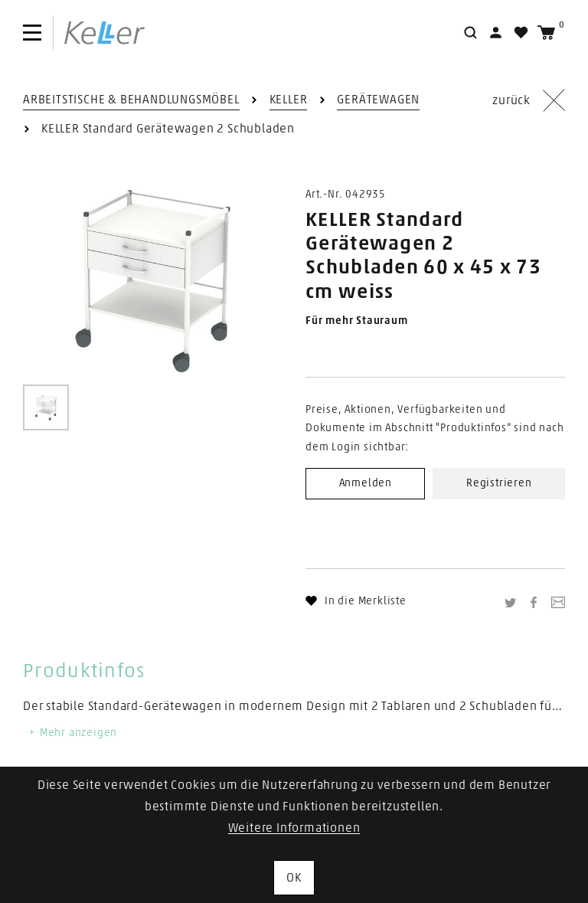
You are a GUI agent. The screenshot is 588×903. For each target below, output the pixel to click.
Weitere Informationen (294, 828)
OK (294, 878)
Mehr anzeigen (72, 733)
